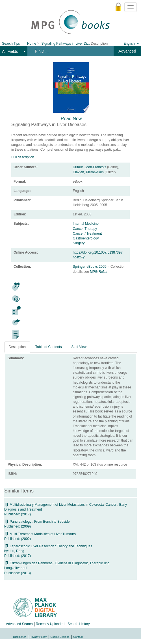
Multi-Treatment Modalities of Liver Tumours (40, 534)
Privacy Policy (38, 637)
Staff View (79, 347)
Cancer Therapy (85, 229)
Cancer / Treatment (87, 234)
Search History (79, 624)
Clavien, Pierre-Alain (88, 172)
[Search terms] (69, 51)
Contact (78, 637)
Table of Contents (48, 347)
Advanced (127, 51)
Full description (23, 157)
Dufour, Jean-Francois (90, 167)
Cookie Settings (60, 637)
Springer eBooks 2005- (91, 267)
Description (17, 347)
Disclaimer (20, 637)
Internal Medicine (86, 224)
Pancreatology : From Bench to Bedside (37, 522)
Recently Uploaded (50, 624)
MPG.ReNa (98, 272)
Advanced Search (19, 624)
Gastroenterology (86, 238)
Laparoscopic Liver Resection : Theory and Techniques (48, 546)
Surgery (79, 243)
